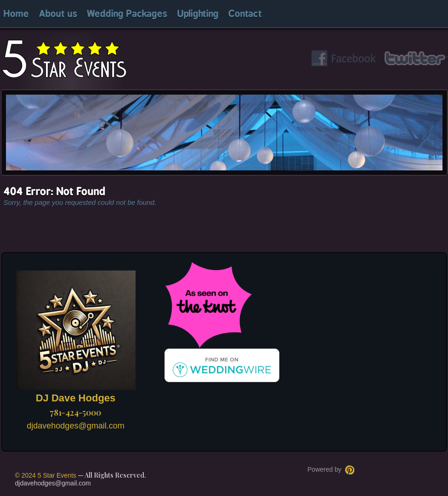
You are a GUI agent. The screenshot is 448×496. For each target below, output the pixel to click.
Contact (245, 14)
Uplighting (198, 14)
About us (58, 14)
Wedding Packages (127, 14)
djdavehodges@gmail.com (75, 426)
